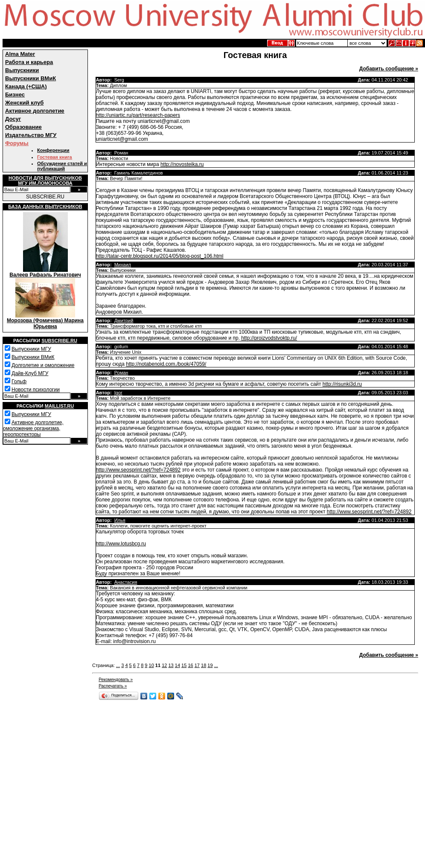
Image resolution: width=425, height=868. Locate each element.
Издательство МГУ (31, 135)
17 (197, 665)
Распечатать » (113, 686)
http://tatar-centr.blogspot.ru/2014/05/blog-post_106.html (160, 256)
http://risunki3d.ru (342, 384)
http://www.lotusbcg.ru (121, 544)
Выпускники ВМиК (31, 78)
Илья (120, 520)
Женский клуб (24, 103)
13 (171, 665)
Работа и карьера (29, 62)
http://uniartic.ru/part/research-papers (138, 115)
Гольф (19, 382)
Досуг (13, 119)
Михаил (123, 265)
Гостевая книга (55, 157)
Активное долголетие (35, 111)
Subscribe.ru (59, 341)
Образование (23, 127)
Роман (121, 373)
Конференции (53, 150)
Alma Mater (20, 54)
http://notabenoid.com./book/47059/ (166, 364)
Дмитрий (124, 320)
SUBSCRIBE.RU (45, 197)
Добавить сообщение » (389, 69)
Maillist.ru (59, 406)
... (118, 665)
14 (178, 665)
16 (190, 665)
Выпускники (22, 70)
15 (184, 665)
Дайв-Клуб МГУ (30, 373)
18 (204, 665)
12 (164, 665)
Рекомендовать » (116, 680)
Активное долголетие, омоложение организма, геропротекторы (33, 428)
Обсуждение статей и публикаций (62, 166)
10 (151, 665)
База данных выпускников (45, 207)
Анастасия (126, 582)
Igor (118, 393)
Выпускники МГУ (31, 349)
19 (210, 665)
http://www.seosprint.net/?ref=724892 (138, 470)
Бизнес (15, 95)
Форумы (17, 143)
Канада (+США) (26, 86)
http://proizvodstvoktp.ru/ (269, 338)
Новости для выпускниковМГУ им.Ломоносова (45, 181)
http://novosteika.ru (182, 164)
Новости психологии (36, 390)
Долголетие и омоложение (43, 365)
